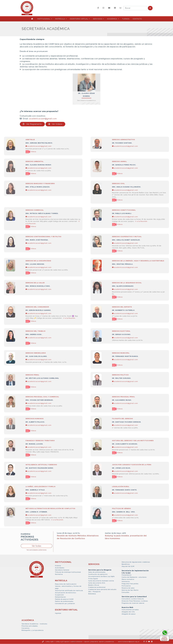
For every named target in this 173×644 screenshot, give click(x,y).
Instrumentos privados (130, 610)
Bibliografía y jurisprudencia (33, 630)
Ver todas (36, 546)
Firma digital (93, 579)
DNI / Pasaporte (94, 592)
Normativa (59, 574)
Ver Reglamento (32, 124)
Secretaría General (62, 570)
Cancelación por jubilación (65, 604)
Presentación (127, 575)
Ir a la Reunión (138, 228)
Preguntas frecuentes (130, 584)
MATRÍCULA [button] (60, 19)
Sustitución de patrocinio (98, 574)
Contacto (137, 19)
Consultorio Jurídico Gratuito (133, 599)
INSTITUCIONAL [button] (44, 19)
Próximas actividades (30, 626)
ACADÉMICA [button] (112, 19)
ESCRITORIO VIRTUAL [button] (79, 19)
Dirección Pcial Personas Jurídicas (135, 601)
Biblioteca (92, 594)
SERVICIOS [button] (98, 19)
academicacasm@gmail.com (43, 119)
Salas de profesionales (97, 572)
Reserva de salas (128, 588)
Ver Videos (55, 124)
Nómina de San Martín (130, 590)
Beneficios (126, 564)
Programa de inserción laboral (133, 603)
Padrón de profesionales (64, 601)
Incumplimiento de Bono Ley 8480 (102, 577)
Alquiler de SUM (128, 567)
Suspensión (59, 595)
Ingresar (58, 613)
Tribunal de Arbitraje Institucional (68, 572)
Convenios (26, 628)
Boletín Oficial (94, 585)
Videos (34, 157)
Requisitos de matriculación (66, 584)
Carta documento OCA (97, 583)
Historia (58, 566)
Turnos (126, 19)
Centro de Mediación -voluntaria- (134, 577)
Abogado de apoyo (129, 614)
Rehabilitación (60, 597)
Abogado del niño (128, 612)
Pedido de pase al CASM (64, 599)
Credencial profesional (97, 587)
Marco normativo (128, 580)
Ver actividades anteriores (37, 550)
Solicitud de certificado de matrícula (69, 591)
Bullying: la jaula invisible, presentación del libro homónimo (126, 537)
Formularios (126, 586)
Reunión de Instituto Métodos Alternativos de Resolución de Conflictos (78, 537)
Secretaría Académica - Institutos (34, 624)
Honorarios (126, 582)
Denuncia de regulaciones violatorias (136, 562)
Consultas (125, 593)
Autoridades (60, 568)
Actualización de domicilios (66, 593)
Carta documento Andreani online (101, 581)
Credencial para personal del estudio (102, 590)
